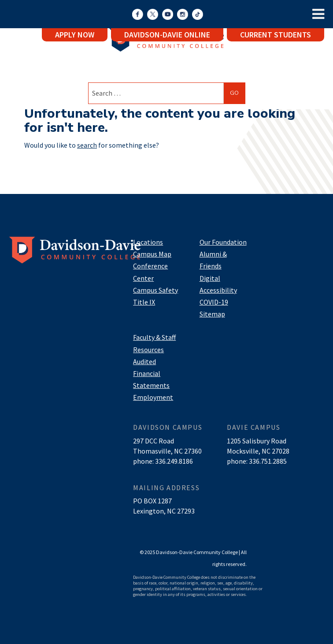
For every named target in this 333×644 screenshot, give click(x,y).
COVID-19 (214, 302)
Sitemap (212, 314)
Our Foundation (223, 242)
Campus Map (152, 254)
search (87, 145)
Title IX (144, 302)
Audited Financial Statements (151, 373)
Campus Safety (155, 290)
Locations (148, 242)
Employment (153, 397)
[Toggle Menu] (318, 14)
